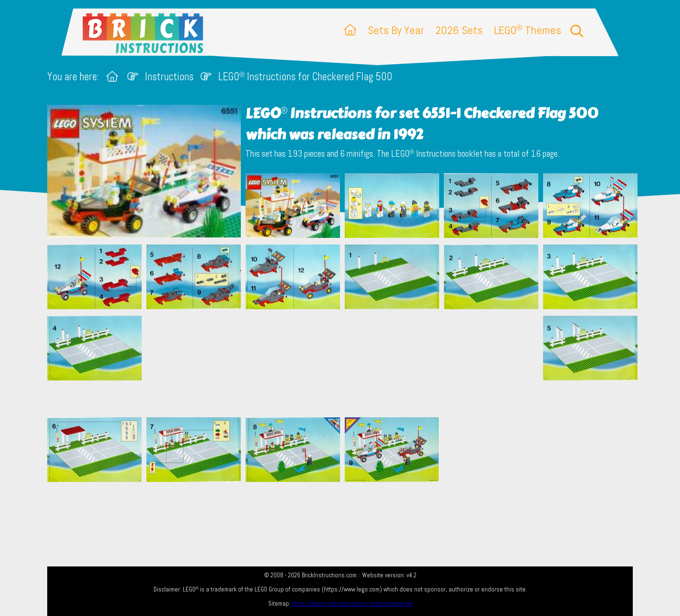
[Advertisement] (345, 363)
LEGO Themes (527, 30)
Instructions (169, 77)
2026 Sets (459, 30)
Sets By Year (396, 30)
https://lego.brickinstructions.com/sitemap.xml (352, 603)
